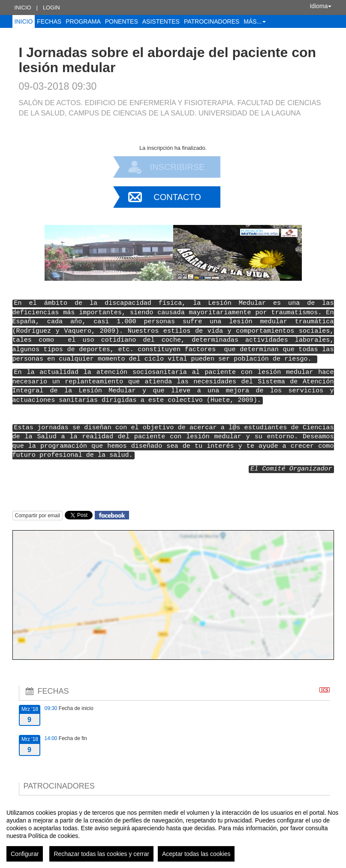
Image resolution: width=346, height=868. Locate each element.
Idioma (320, 6)
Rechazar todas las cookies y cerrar (101, 854)
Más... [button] (255, 21)
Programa (83, 21)
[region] (173, 832)
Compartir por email (38, 516)
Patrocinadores (212, 21)
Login (51, 8)
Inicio (23, 8)
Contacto (177, 197)
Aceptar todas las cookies (196, 854)
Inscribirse (178, 167)
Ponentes (122, 21)
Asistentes (161, 21)
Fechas (49, 21)
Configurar (25, 854)
